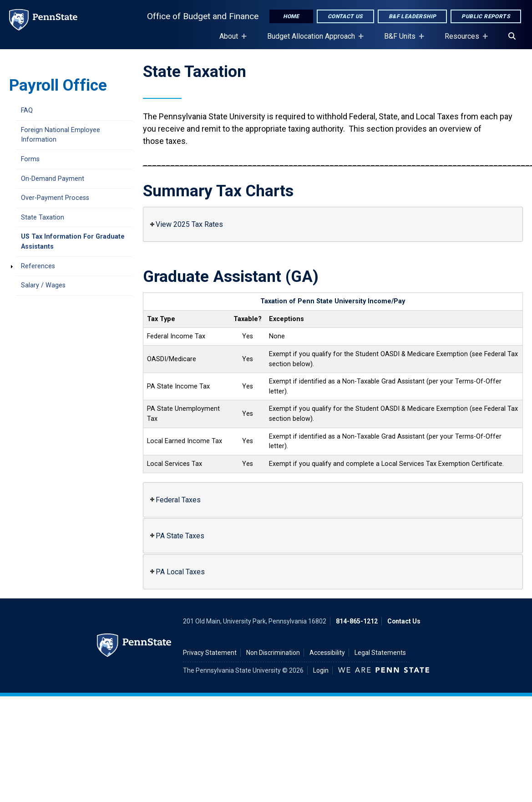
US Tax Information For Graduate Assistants (73, 242)
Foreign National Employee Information (61, 135)
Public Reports (486, 16)
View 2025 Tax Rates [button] (186, 224)
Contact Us (345, 16)
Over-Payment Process (55, 198)
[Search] (512, 36)
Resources (464, 41)
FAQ (27, 110)
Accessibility (327, 653)
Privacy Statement (210, 653)
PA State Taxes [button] (176, 536)
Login (321, 670)
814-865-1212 (357, 621)
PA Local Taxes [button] (177, 572)
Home (291, 16)
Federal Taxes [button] (175, 500)
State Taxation (43, 217)
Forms (30, 159)
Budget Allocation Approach (313, 41)
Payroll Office (58, 85)
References (38, 266)
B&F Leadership (413, 16)
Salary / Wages (43, 285)
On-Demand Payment (53, 179)
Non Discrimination (273, 653)
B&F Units (402, 41)
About (231, 41)
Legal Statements (380, 653)
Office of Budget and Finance (203, 16)
